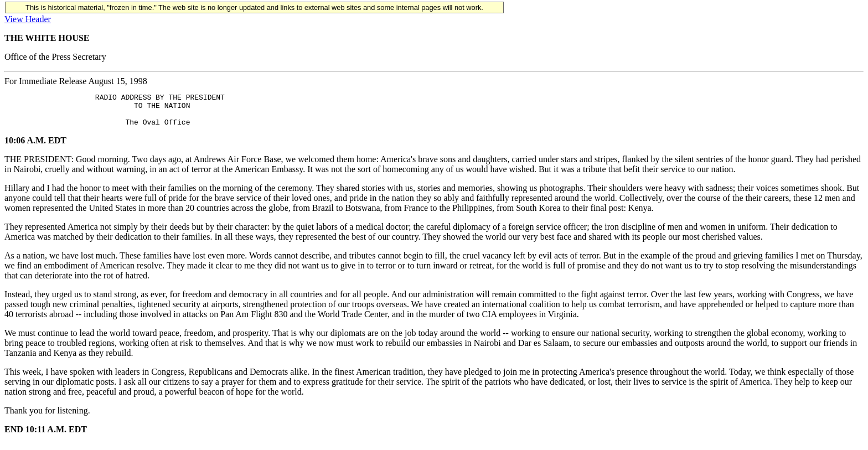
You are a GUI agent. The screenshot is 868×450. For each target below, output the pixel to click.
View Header (28, 19)
